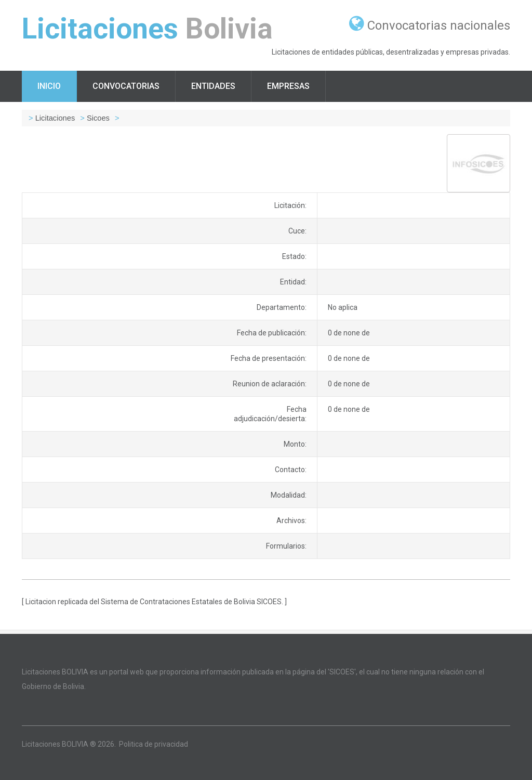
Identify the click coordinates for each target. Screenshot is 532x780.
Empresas (288, 86)
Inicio (49, 86)
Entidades (213, 86)
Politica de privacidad (154, 744)
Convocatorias (126, 86)
